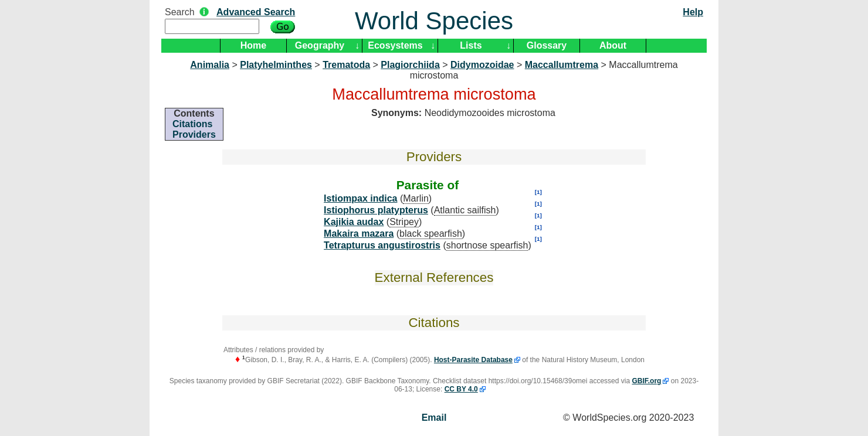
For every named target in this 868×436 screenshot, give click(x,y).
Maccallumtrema (562, 65)
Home (253, 45)
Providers (194, 134)
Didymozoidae (482, 65)
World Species (434, 21)
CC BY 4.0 (461, 389)
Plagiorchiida (410, 65)
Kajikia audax (354, 222)
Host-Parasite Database (473, 360)
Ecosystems (395, 45)
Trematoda (346, 65)
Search (180, 12)
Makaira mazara (359, 234)
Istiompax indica (360, 198)
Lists (471, 45)
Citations (192, 124)
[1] (538, 192)
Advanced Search (256, 12)
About (613, 45)
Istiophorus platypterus (376, 210)
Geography (320, 45)
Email (434, 418)
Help (693, 12)
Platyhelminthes (276, 65)
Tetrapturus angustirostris (382, 245)
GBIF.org (646, 381)
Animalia (210, 65)
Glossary (547, 45)
